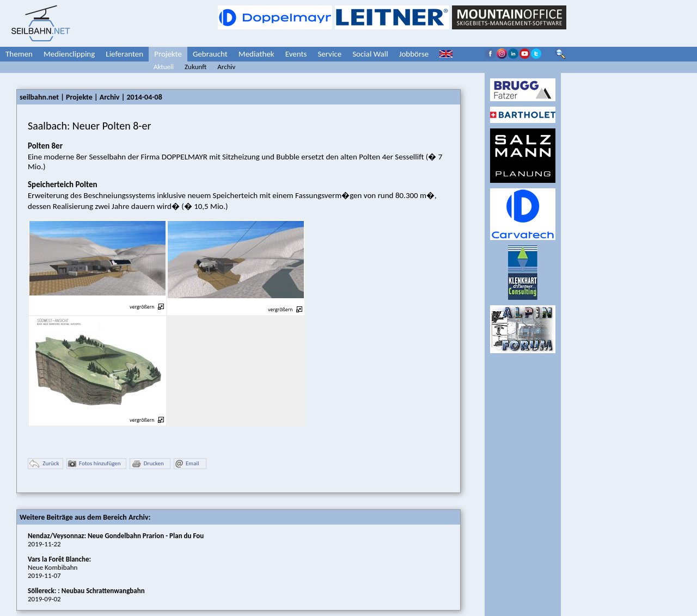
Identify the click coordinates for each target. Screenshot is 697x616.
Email (187, 464)
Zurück (44, 464)
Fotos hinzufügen (94, 464)
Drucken (148, 464)
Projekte (168, 54)
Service (329, 54)
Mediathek (256, 54)
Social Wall (370, 54)
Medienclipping (69, 54)
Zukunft (195, 67)
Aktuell (164, 67)
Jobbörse (414, 54)
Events (296, 54)
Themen (19, 54)
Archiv (226, 67)
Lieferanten (124, 54)
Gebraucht (210, 54)
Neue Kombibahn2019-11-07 (59, 567)
